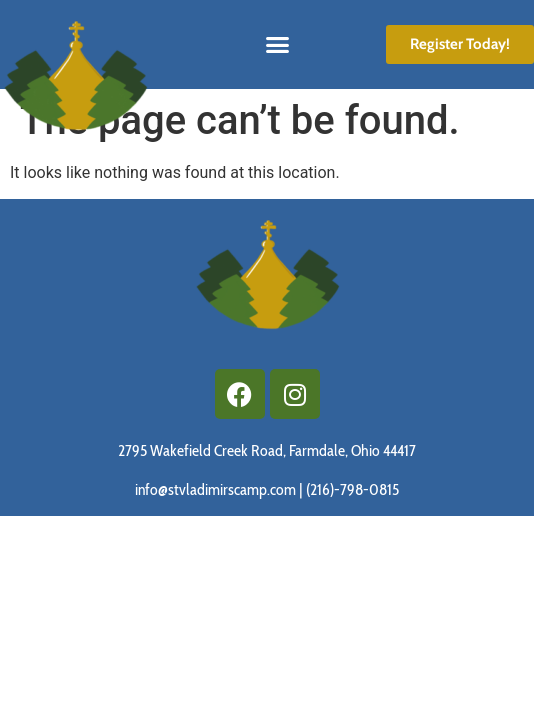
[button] (278, 45)
